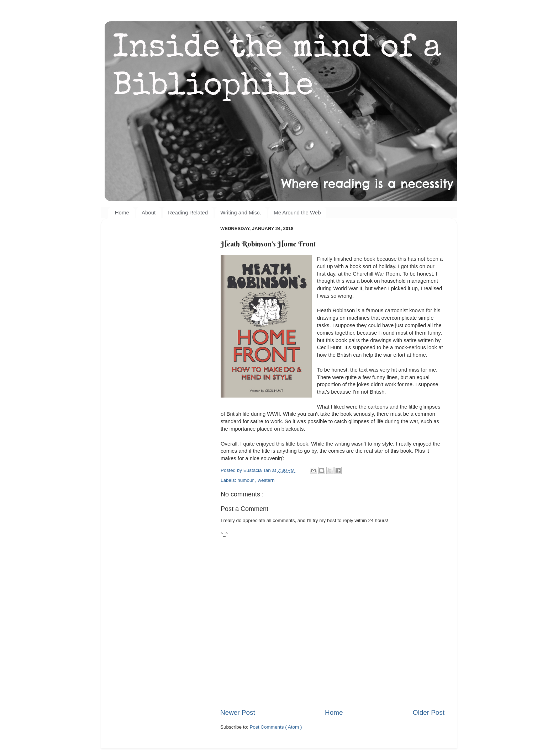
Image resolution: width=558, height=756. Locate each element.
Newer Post (238, 712)
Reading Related (188, 212)
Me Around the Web (297, 212)
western (266, 480)
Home (122, 212)
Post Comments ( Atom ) (276, 727)
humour (246, 480)
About (149, 212)
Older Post (429, 712)
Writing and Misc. (241, 212)
